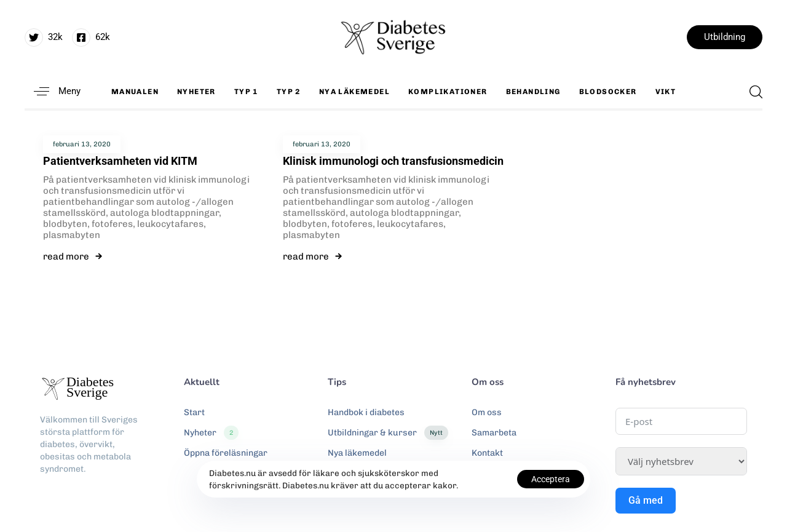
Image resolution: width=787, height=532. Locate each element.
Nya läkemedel (354, 92)
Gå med (646, 500)
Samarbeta (494, 433)
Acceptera (551, 479)
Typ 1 (246, 92)
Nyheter (196, 92)
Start (194, 412)
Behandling (533, 92)
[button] (53, 91)
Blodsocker (608, 92)
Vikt (666, 92)
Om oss (487, 412)
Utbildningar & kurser (388, 433)
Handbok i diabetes (366, 412)
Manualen (135, 92)
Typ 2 (289, 92)
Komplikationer (448, 92)
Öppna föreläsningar (226, 453)
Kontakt (487, 453)
